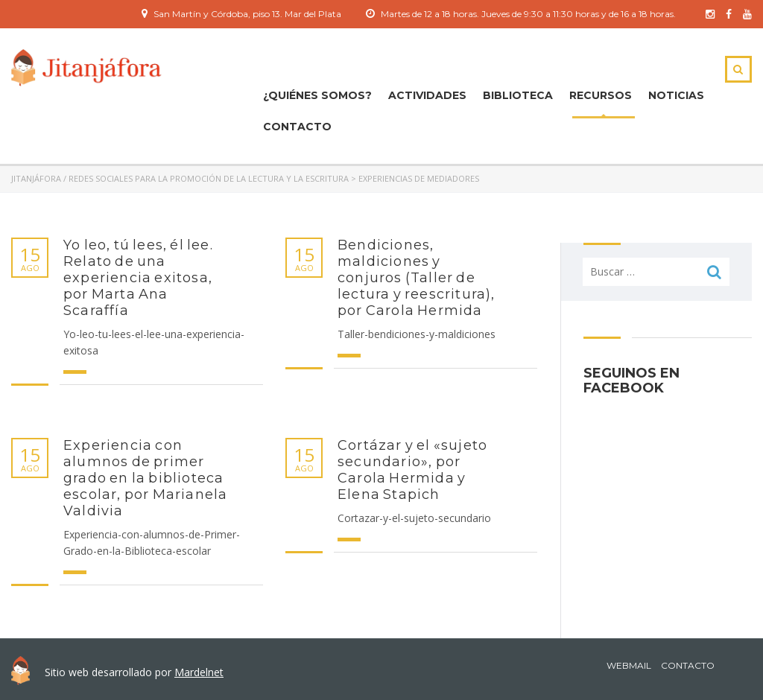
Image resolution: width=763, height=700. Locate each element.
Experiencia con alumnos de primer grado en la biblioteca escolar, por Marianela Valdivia (145, 478)
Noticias (676, 95)
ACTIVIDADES (427, 95)
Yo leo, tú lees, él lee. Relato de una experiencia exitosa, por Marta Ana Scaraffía (138, 278)
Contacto (297, 127)
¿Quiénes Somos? (317, 95)
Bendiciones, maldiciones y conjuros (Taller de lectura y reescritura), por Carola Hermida (417, 278)
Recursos (601, 95)
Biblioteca (518, 95)
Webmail (629, 665)
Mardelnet (199, 672)
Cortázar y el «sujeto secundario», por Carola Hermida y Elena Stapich (412, 470)
